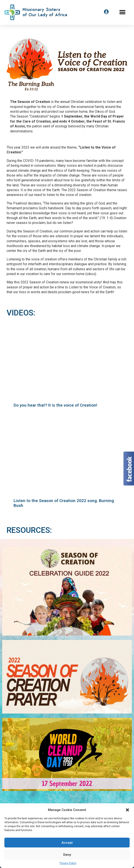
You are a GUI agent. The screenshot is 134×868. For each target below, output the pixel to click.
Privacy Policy (68, 863)
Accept (67, 843)
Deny (67, 855)
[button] (127, 810)
